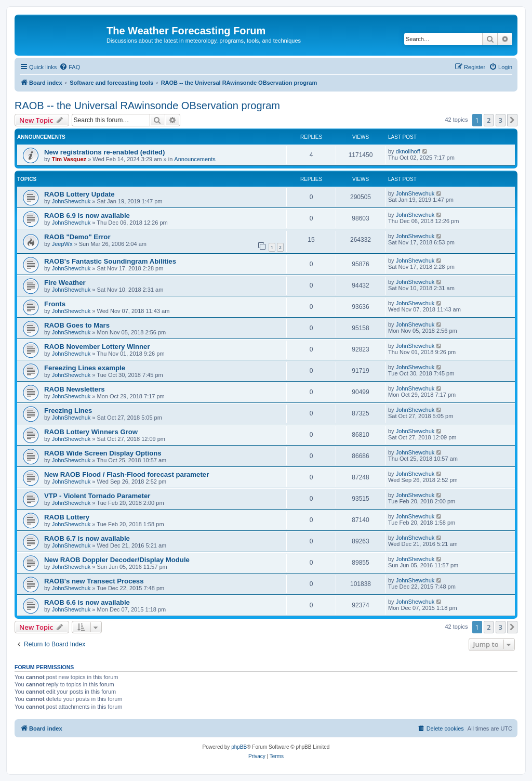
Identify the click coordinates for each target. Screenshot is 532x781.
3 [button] (501, 120)
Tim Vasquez (69, 159)
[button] (512, 120)
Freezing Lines (68, 411)
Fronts (55, 304)
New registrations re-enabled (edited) (104, 152)
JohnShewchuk (71, 201)
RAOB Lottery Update (79, 194)
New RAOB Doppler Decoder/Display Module (117, 560)
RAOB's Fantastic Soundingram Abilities (110, 261)
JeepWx (62, 244)
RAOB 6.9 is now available (87, 216)
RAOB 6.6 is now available (87, 602)
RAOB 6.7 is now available (87, 538)
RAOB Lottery (67, 517)
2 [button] (489, 120)
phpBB (239, 747)
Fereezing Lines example (85, 368)
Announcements (195, 159)
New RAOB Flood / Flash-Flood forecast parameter (127, 474)
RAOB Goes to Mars (77, 325)
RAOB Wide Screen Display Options (103, 453)
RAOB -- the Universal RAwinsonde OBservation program (147, 106)
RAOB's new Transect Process (94, 581)
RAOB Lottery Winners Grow (91, 432)
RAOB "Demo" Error (77, 237)
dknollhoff (408, 151)
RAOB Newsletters (75, 389)
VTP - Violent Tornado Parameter (97, 496)
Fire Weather (65, 283)
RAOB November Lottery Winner (97, 347)
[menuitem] (70, 67)
